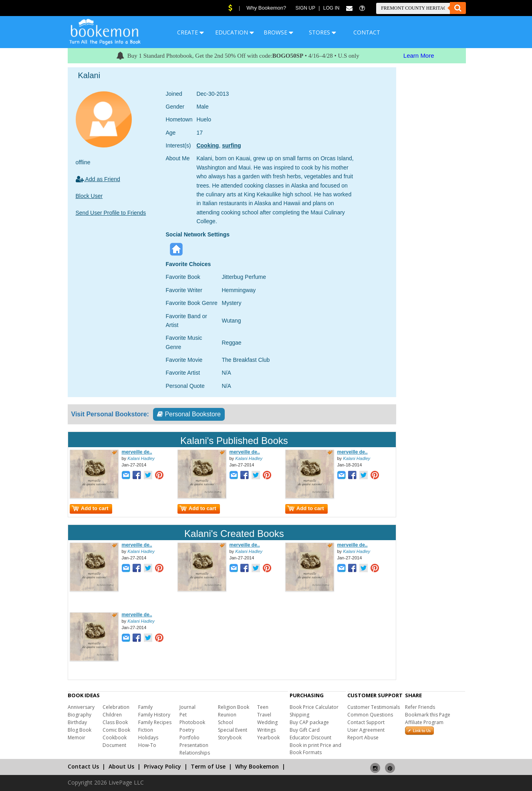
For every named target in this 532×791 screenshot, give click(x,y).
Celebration (116, 707)
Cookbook (115, 738)
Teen (263, 707)
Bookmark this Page (428, 715)
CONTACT (367, 32)
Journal (187, 707)
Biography (80, 715)
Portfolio (189, 738)
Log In (331, 8)
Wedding (267, 722)
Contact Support (366, 722)
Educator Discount (310, 738)
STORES (322, 32)
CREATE (190, 32)
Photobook (192, 722)
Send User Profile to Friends (111, 213)
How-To (147, 745)
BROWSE (278, 32)
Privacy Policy (162, 766)
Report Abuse (363, 738)
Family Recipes (155, 722)
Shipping (299, 715)
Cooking (208, 145)
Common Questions (370, 715)
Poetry (187, 730)
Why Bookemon (257, 766)
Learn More (419, 55)
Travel (264, 715)
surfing (231, 145)
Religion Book (234, 707)
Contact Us (83, 766)
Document (114, 745)
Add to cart (90, 508)
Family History (154, 715)
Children (112, 715)
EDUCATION (235, 32)
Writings (266, 730)
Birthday (77, 722)
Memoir (77, 738)
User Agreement (366, 730)
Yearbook (268, 738)
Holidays (148, 738)
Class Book (115, 722)
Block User (89, 196)
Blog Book (80, 730)
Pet (183, 715)
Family (145, 707)
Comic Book (116, 730)
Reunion (227, 715)
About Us (121, 766)
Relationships (195, 753)
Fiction (146, 730)
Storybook (230, 738)
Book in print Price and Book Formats (315, 749)
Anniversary (81, 707)
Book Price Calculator (314, 707)
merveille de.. (137, 452)
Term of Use (208, 766)
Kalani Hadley (141, 458)
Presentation (194, 745)
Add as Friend (98, 179)
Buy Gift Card (305, 730)
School (226, 722)
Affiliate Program (424, 722)
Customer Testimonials (374, 707)
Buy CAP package (309, 722)
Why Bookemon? (266, 8)
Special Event (233, 730)
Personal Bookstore (189, 414)
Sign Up (305, 8)
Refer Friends (420, 707)
